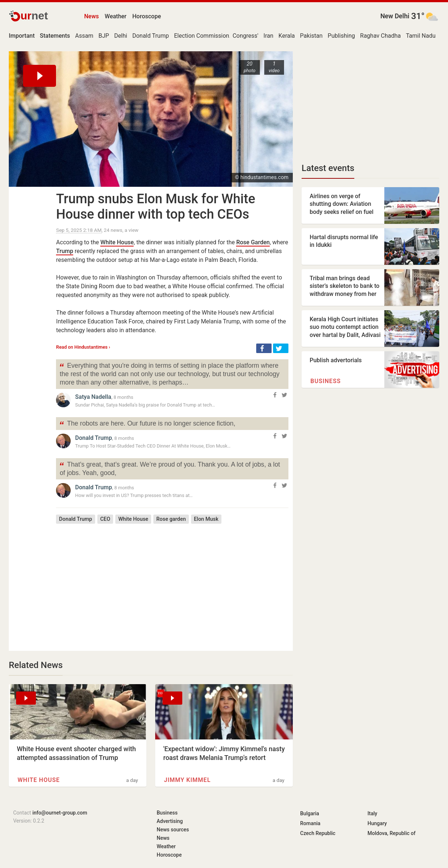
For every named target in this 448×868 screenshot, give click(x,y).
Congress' (245, 36)
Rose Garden (253, 242)
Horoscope (147, 16)
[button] (264, 348)
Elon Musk (206, 519)
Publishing (341, 36)
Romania (310, 823)
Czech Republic (318, 833)
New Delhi (395, 16)
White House (117, 242)
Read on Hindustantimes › (83, 347)
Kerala (287, 36)
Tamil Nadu (421, 36)
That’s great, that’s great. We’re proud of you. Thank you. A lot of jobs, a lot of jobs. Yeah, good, (169, 468)
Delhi (121, 36)
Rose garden (171, 519)
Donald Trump (150, 36)
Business (326, 381)
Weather (115, 16)
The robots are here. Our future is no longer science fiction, (147, 424)
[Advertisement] (172, 582)
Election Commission (201, 36)
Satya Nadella (93, 397)
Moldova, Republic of (391, 833)
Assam (84, 36)
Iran (268, 36)
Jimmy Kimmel (187, 780)
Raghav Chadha (380, 36)
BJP (104, 36)
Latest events (328, 168)
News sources (173, 830)
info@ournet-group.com (60, 813)
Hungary (377, 823)
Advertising (170, 821)
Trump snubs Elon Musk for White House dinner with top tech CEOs (156, 207)
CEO (105, 519)
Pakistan (311, 36)
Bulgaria (310, 813)
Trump (65, 251)
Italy (372, 813)
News (92, 16)
